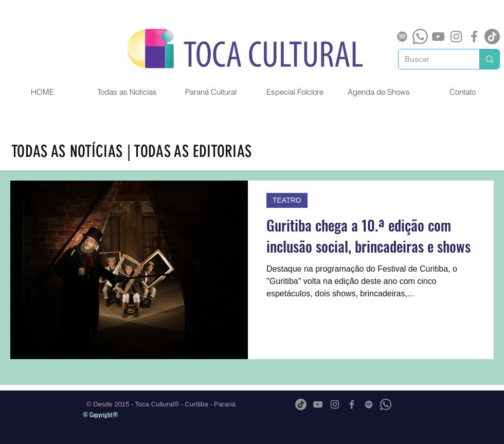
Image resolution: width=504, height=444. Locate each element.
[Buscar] (431, 59)
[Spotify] (402, 37)
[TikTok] (492, 37)
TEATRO (287, 200)
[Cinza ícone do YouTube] (438, 37)
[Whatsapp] (420, 37)
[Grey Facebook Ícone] (474, 37)
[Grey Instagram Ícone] (456, 37)
